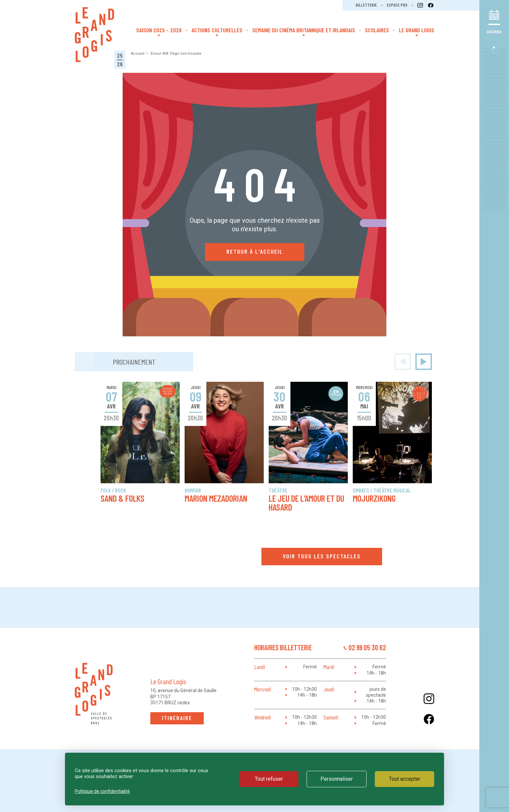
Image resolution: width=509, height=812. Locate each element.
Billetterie (366, 5)
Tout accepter (405, 779)
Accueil (138, 54)
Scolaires (377, 30)
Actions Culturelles (217, 30)
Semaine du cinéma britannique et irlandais (304, 30)
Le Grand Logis (417, 30)
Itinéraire (177, 718)
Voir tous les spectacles (322, 556)
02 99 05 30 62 (367, 647)
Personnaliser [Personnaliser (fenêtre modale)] (337, 779)
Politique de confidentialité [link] (102, 791)
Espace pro (397, 5)
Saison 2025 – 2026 (159, 30)
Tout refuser (269, 779)
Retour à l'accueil (255, 251)
